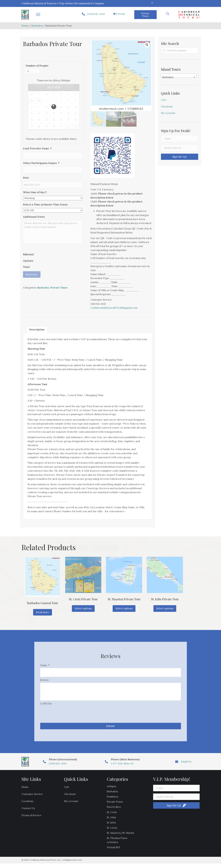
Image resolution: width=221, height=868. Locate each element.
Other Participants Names (41, 162)
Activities (112, 847)
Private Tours (59, 307)
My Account (168, 113)
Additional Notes (34, 212)
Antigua (111, 791)
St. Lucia (112, 832)
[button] (38, 15)
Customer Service (32, 798)
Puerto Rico (114, 811)
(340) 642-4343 (96, 14)
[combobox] (180, 76)
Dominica (112, 801)
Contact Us (28, 813)
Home (25, 26)
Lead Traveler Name (37, 148)
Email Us (186, 766)
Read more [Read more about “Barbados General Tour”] (43, 612)
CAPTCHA (46, 708)
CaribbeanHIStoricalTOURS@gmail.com (114, 308)
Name (45, 665)
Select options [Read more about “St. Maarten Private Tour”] (124, 608)
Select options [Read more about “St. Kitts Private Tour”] (165, 608)
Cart (164, 100)
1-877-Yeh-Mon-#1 (122, 768)
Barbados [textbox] (179, 77)
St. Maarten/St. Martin (120, 837)
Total (26, 286)
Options (28, 280)
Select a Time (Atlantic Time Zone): (45, 200)
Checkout (167, 107)
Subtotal (28, 274)
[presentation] (63, 717)
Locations (27, 806)
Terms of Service (31, 820)
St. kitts (111, 827)
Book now (32, 294)
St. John (111, 822)
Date (26, 175)
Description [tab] (37, 330)
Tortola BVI (113, 852)
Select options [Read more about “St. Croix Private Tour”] (83, 608)
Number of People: (37, 66)
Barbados (37, 26)
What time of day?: (35, 188)
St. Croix (112, 817)
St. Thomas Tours (117, 843)
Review (45, 679)
